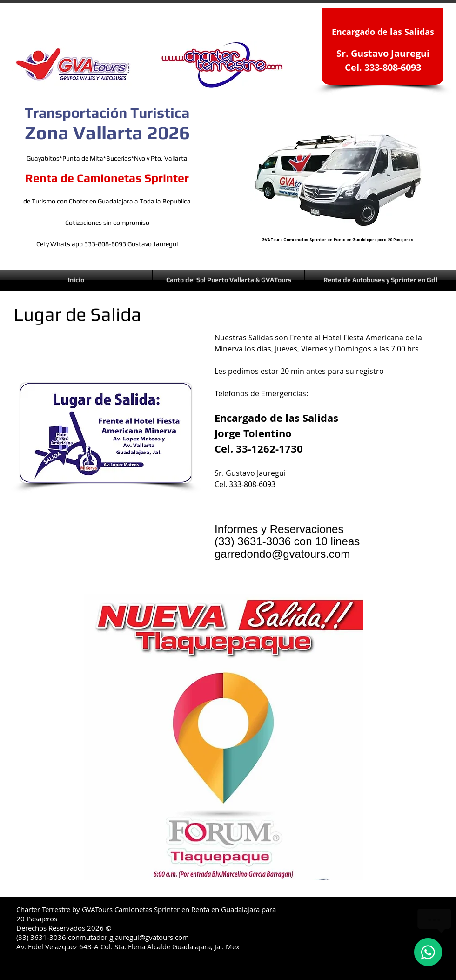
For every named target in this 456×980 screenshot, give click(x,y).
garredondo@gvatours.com (282, 554)
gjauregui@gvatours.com (149, 937)
